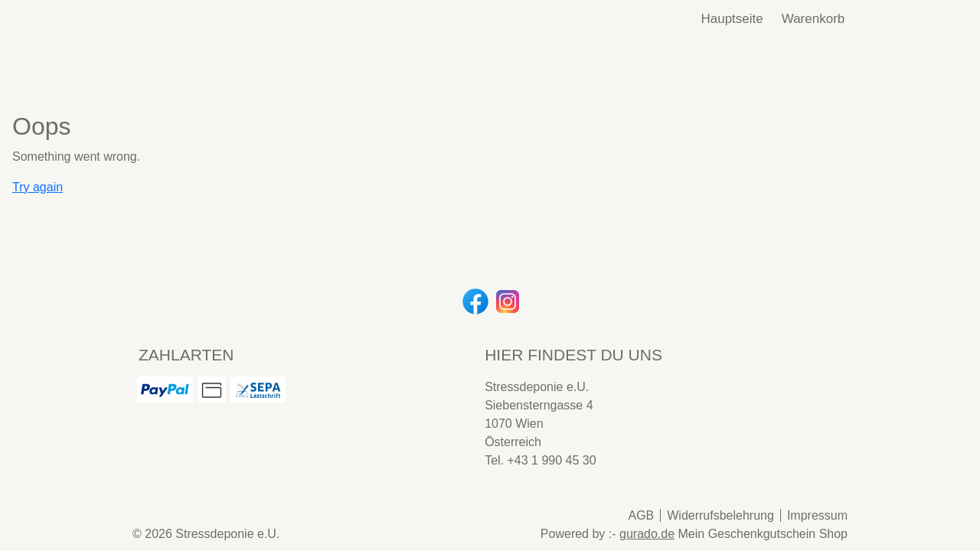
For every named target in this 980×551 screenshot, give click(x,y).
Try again (38, 187)
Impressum (817, 515)
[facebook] (474, 300)
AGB (641, 515)
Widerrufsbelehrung (720, 515)
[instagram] (506, 300)
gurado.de (647, 534)
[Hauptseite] (732, 19)
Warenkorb (815, 19)
